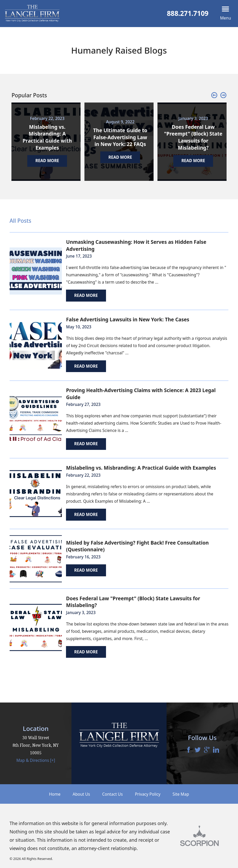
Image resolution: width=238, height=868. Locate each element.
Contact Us (112, 794)
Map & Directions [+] (36, 760)
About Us (81, 794)
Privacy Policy (148, 794)
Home (55, 794)
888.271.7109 (188, 14)
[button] (226, 14)
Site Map (181, 794)
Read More (86, 295)
